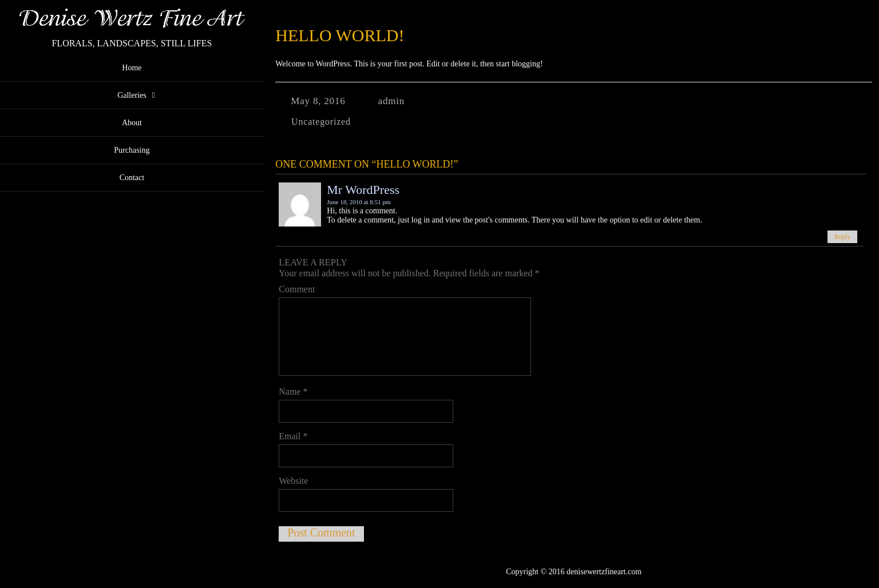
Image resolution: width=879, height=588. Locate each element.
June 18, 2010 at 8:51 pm (359, 202)
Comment (297, 289)
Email (293, 436)
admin (392, 101)
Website (293, 481)
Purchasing (132, 150)
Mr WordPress (363, 190)
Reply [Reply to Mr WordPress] (843, 237)
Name (293, 392)
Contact (132, 178)
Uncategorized (321, 122)
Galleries (132, 95)
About (132, 123)
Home (132, 68)
